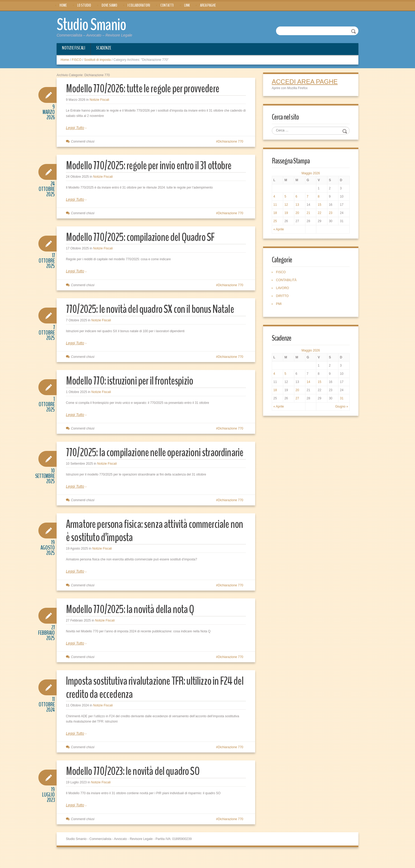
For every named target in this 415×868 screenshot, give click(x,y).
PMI (279, 305)
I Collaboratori (139, 5)
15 (319, 205)
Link (187, 5)
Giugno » (341, 408)
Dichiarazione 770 (231, 141)
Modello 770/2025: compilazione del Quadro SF (144, 237)
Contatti (167, 5)
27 (298, 399)
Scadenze (104, 48)
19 (287, 213)
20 (298, 213)
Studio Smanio (95, 24)
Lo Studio (84, 5)
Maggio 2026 (311, 174)
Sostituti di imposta (98, 60)
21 (308, 213)
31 (341, 399)
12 (287, 205)
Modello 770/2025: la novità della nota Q (133, 622)
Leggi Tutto (75, 127)
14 (308, 383)
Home (63, 5)
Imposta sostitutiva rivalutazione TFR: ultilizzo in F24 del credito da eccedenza (153, 700)
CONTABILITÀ (287, 281)
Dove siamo (109, 5)
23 (330, 213)
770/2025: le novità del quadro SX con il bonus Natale (154, 309)
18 (276, 213)
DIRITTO (283, 297)
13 (298, 205)
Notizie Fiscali (74, 48)
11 (276, 205)
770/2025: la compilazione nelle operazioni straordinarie (136, 459)
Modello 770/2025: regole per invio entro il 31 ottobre (153, 165)
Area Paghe (208, 5)
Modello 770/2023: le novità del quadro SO (136, 784)
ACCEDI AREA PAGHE (305, 82)
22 (319, 213)
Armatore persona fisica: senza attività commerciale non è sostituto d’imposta (151, 544)
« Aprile (279, 230)
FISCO (77, 60)
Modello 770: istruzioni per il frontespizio (132, 380)
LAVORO (283, 289)
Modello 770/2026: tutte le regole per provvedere (147, 88)
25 (276, 222)
